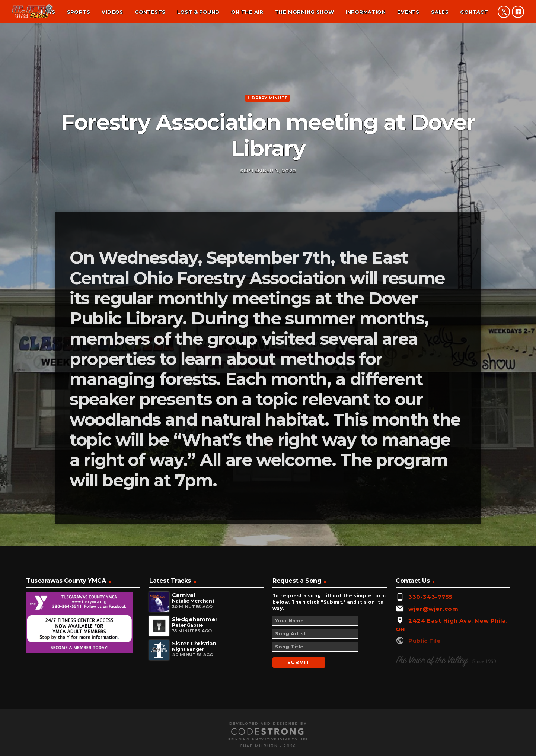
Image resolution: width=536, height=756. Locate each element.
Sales (440, 12)
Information (366, 12)
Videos (112, 12)
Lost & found (198, 12)
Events (408, 12)
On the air (247, 12)
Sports (79, 12)
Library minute (267, 181)
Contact (474, 12)
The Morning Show (304, 12)
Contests (150, 12)
